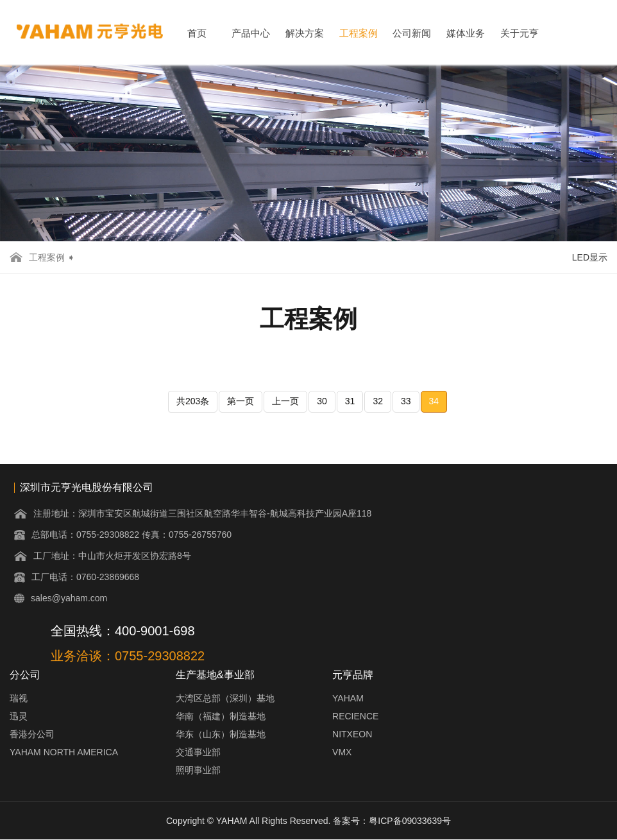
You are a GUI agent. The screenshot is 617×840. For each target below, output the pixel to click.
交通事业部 (198, 752)
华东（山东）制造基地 (221, 734)
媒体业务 (466, 33)
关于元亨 (520, 33)
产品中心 (251, 33)
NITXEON (352, 734)
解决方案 (305, 33)
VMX (342, 752)
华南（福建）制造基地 (221, 716)
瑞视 (19, 698)
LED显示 (590, 257)
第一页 (241, 401)
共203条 (193, 401)
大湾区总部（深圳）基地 (225, 698)
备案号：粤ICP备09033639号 (392, 821)
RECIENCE (355, 716)
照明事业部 (198, 770)
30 (322, 401)
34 (434, 401)
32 (378, 401)
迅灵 (19, 716)
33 (406, 401)
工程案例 (359, 33)
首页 (197, 33)
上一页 (285, 401)
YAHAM (348, 698)
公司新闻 (412, 33)
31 (350, 401)
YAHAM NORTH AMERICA (64, 752)
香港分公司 (32, 734)
